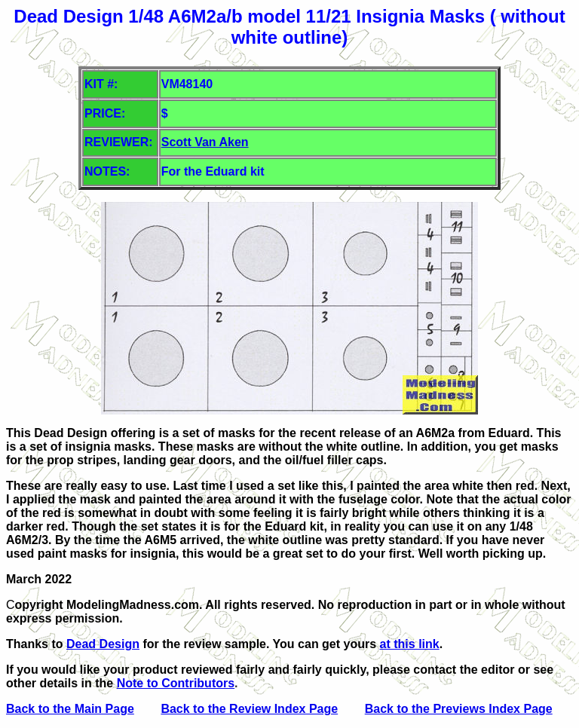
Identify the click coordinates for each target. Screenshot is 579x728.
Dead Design (103, 644)
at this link (410, 644)
